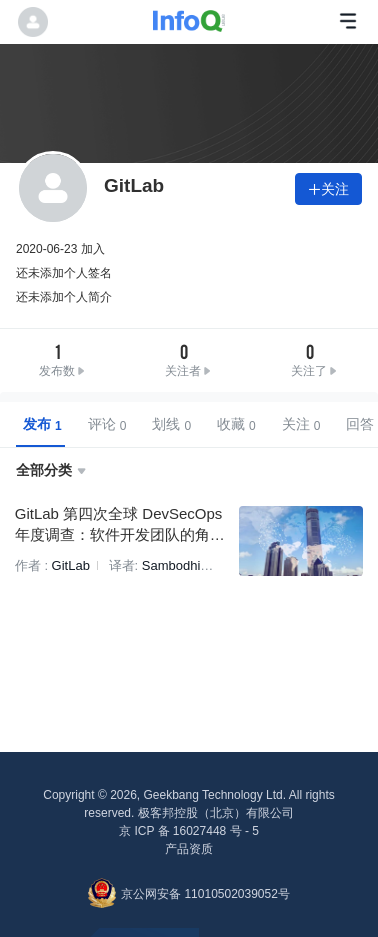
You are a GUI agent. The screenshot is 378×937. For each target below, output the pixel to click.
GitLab (68, 564)
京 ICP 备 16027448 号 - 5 (189, 831)
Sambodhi (168, 564)
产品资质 (189, 849)
